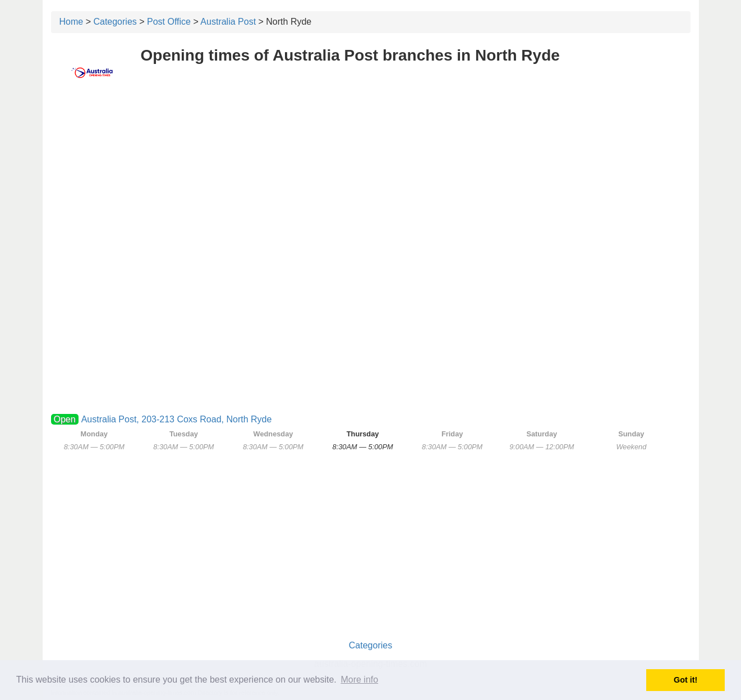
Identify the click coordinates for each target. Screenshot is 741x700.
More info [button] (359, 680)
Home (72, 22)
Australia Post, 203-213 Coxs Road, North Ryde (177, 419)
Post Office (169, 22)
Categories (115, 22)
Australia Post (228, 22)
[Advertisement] (371, 178)
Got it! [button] (685, 680)
